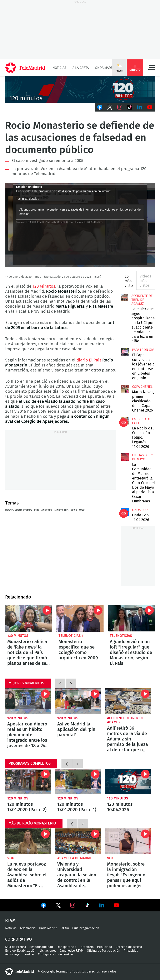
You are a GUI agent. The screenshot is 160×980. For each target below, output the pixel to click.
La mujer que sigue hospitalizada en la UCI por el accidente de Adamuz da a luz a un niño (125, 297)
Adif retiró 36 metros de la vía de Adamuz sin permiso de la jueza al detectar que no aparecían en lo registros (128, 701)
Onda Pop (140, 510)
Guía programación (86, 928)
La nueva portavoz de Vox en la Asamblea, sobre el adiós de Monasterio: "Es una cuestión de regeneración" (28, 841)
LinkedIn (140, 107)
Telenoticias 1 (71, 636)
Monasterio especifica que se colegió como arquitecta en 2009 (80, 618)
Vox (82, 511)
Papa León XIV (143, 350)
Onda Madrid (106, 68)
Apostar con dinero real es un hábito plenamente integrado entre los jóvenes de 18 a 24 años (28, 701)
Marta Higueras (66, 511)
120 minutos (18, 636)
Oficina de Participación (104, 951)
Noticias (59, 68)
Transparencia (66, 947)
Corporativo (19, 939)
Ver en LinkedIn (102, 905)
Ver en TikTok (87, 906)
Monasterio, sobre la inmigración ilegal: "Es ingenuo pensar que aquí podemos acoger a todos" (128, 841)
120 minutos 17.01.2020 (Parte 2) (28, 781)
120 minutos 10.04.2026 (128, 781)
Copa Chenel (142, 387)
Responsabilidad (41, 947)
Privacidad (131, 951)
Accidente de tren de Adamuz (142, 300)
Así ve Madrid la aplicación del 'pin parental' (78, 701)
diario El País (89, 360)
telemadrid (20, 971)
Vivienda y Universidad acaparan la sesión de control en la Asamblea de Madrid (78, 841)
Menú (152, 68)
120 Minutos (44, 286)
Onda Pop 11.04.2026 (125, 512)
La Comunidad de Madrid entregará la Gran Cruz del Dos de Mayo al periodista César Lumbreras (125, 457)
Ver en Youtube (116, 905)
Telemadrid (28, 928)
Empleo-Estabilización (21, 951)
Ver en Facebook (44, 906)
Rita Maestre (43, 511)
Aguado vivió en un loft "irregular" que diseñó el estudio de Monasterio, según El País (131, 618)
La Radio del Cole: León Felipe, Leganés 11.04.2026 (125, 421)
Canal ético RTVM (72, 951)
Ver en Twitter (58, 906)
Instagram (120, 107)
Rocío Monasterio (19, 511)
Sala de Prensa (16, 947)
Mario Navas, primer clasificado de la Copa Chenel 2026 (125, 389)
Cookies (29, 954)
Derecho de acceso (129, 947)
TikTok (130, 107)
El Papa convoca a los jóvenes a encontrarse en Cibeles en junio (125, 352)
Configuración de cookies (56, 954)
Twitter (110, 107)
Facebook (100, 107)
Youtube (150, 107)
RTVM (10, 921)
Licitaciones (48, 951)
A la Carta (81, 68)
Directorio (87, 947)
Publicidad (105, 947)
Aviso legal (13, 954)
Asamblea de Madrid (75, 858)
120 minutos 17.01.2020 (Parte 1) (78, 781)
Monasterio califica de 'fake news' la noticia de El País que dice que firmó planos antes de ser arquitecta (29, 618)
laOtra (65, 928)
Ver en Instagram (73, 905)
